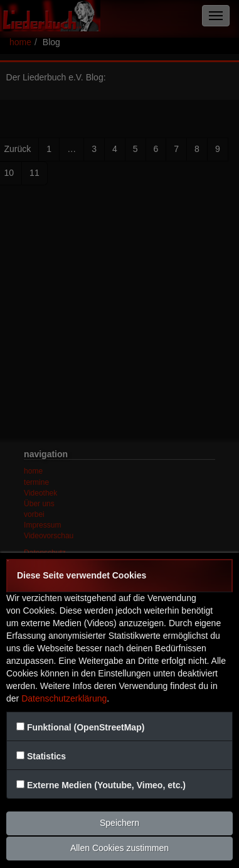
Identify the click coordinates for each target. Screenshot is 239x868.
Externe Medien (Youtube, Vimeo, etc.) (106, 785)
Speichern (119, 823)
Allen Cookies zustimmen (119, 848)
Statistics (46, 756)
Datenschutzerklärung (64, 698)
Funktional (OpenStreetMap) (86, 727)
